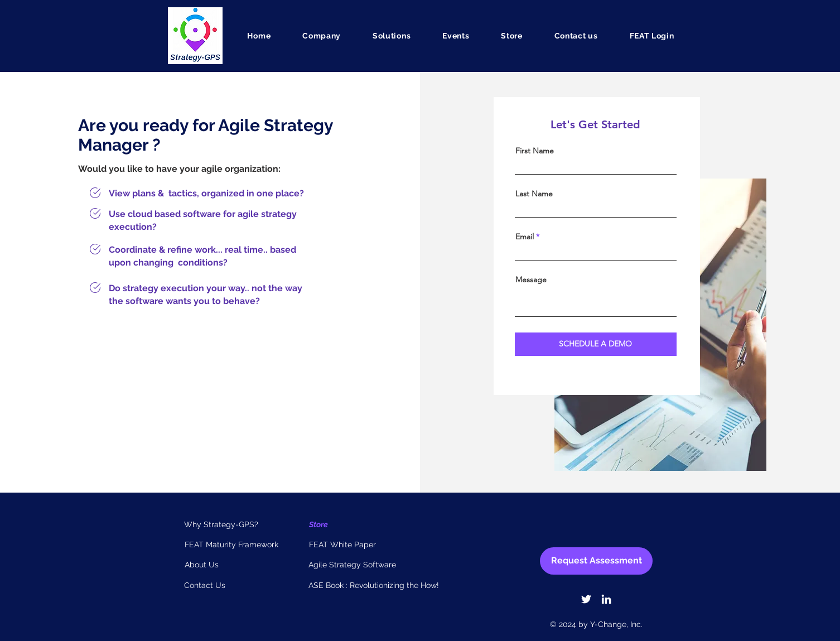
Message (531, 279)
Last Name (534, 194)
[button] (322, 36)
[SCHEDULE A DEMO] (596, 344)
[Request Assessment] (596, 561)
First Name (535, 151)
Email (525, 237)
